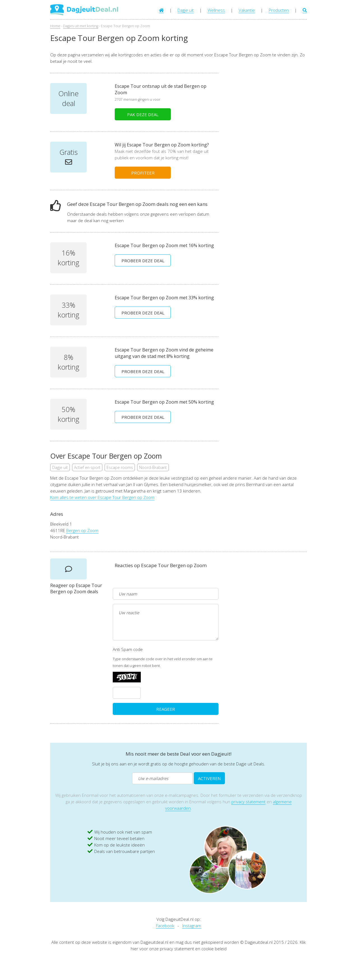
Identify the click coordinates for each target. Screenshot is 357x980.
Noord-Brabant (153, 467)
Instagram (192, 926)
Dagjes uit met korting (81, 26)
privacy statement (248, 802)
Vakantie (247, 10)
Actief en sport (87, 467)
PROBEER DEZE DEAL (143, 261)
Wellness (216, 10)
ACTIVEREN (209, 778)
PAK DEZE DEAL (143, 114)
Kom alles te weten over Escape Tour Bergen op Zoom (102, 497)
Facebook (165, 926)
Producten (279, 10)
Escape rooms (120, 467)
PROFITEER (143, 173)
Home (55, 26)
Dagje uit (186, 10)
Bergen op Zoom (82, 530)
